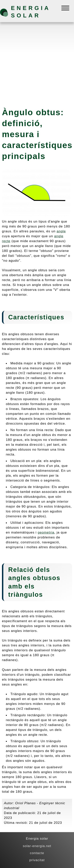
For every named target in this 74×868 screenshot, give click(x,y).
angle (61, 231)
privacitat (37, 860)
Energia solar (31, 12)
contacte (37, 853)
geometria (46, 532)
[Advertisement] (37, 63)
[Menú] (66, 9)
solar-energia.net (37, 846)
